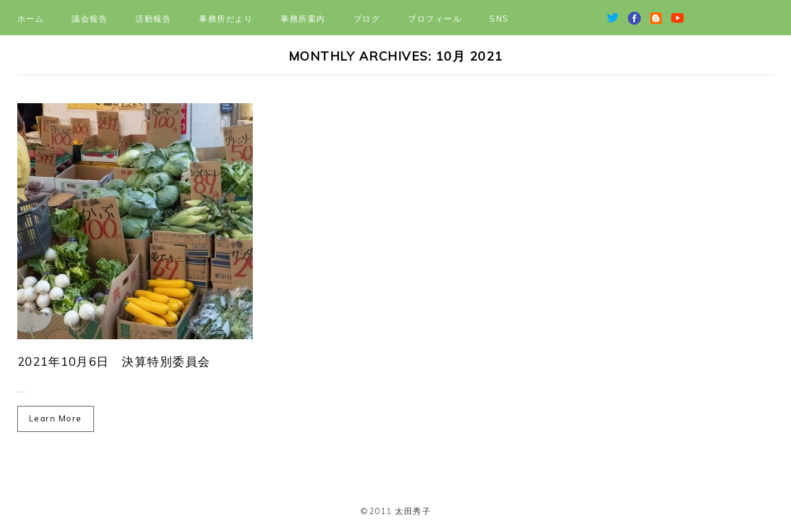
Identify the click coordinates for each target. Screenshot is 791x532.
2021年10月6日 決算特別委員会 (114, 361)
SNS (499, 19)
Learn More (56, 418)
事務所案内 (303, 19)
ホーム (31, 19)
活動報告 (153, 19)
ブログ (367, 19)
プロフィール (435, 19)
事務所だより (226, 19)
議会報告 (90, 19)
